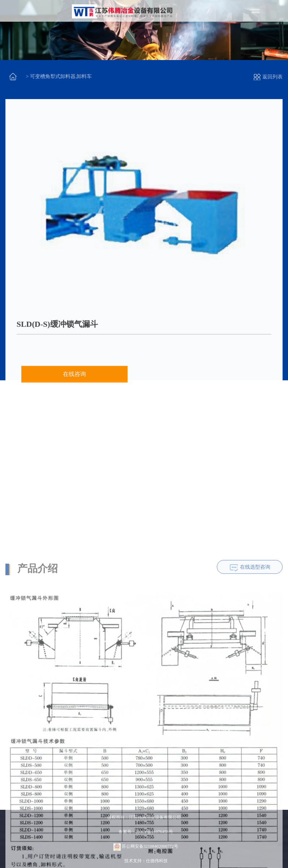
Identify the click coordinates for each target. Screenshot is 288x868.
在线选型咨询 (255, 648)
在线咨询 (74, 382)
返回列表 (268, 77)
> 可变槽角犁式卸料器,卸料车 (59, 76)
